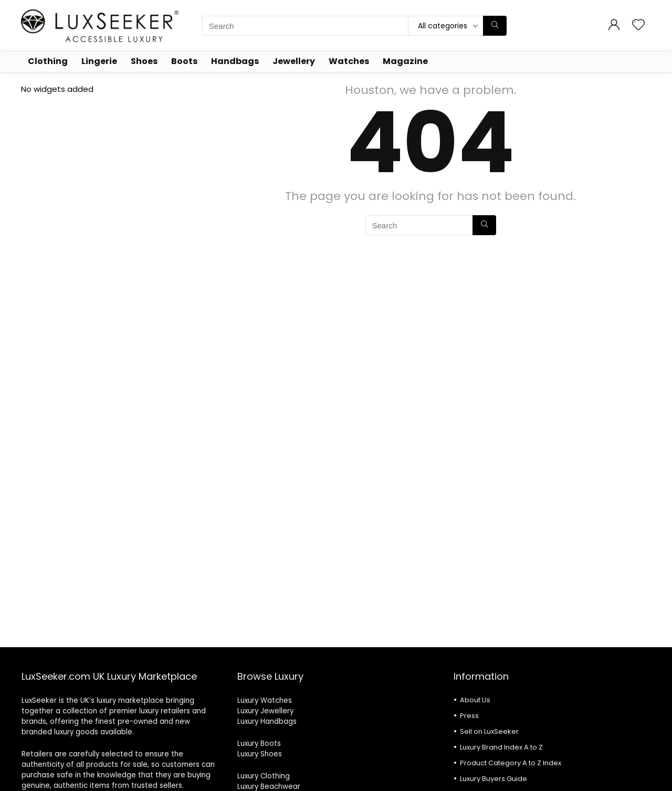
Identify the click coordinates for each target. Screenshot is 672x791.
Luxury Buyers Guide (493, 779)
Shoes (144, 61)
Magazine (405, 61)
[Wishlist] (638, 25)
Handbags (235, 61)
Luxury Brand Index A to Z (501, 747)
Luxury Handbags (267, 721)
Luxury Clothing (264, 776)
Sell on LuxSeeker (489, 731)
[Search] (495, 26)
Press (469, 716)
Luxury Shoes (260, 754)
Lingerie (99, 61)
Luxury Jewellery (265, 711)
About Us (475, 700)
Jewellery (294, 61)
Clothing (48, 61)
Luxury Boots (259, 743)
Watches (349, 61)
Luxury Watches (265, 700)
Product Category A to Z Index (511, 763)
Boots (184, 61)
